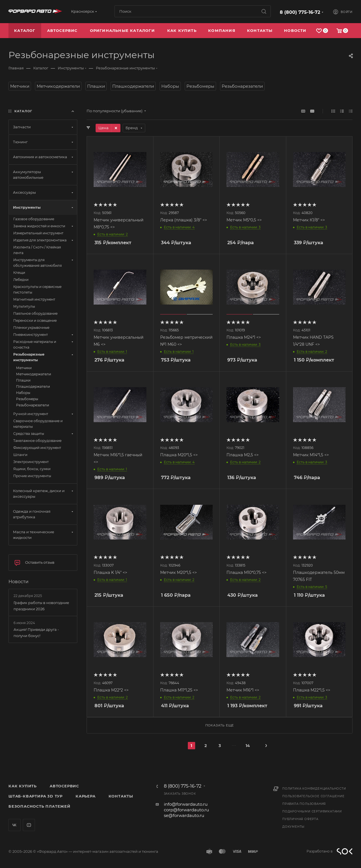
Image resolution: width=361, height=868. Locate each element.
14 (248, 746)
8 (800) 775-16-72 (300, 12)
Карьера (86, 796)
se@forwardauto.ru (184, 815)
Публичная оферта (300, 819)
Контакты (121, 796)
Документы (293, 827)
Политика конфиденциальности (314, 789)
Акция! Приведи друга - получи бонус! (36, 633)
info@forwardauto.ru (186, 804)
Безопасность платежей (39, 806)
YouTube (29, 825)
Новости (18, 582)
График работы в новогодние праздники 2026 (41, 606)
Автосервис (64, 786)
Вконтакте (15, 825)
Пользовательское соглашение (313, 796)
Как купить (23, 786)
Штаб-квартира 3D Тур (36, 796)
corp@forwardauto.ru (186, 810)
